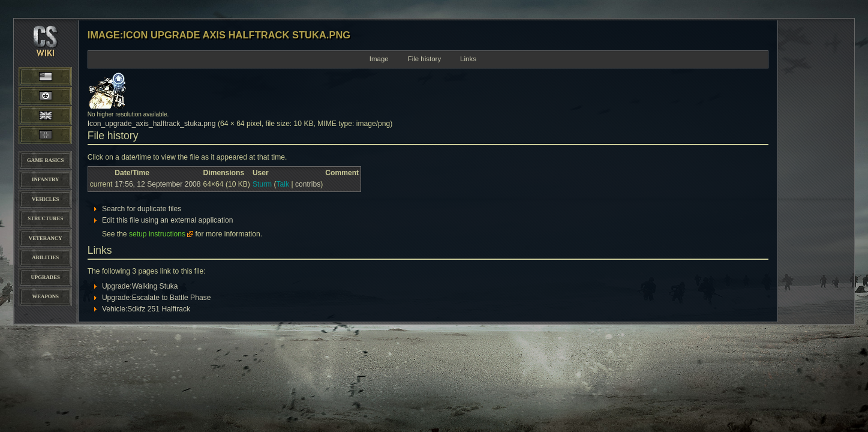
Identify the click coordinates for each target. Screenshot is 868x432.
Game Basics (45, 160)
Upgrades (46, 277)
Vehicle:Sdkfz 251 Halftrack (146, 309)
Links (468, 59)
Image (379, 59)
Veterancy (46, 238)
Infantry (45, 179)
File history (425, 59)
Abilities (45, 257)
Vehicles (45, 199)
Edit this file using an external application (168, 220)
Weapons (45, 296)
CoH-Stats (46, 51)
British (45, 115)
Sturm (262, 184)
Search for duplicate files (142, 209)
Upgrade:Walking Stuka (140, 286)
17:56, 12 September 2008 (157, 184)
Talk (283, 184)
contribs (308, 184)
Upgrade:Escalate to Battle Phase (157, 298)
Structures (45, 218)
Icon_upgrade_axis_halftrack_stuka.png (152, 124)
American (57, 76)
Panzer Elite (45, 135)
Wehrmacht (46, 96)
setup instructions (157, 234)
